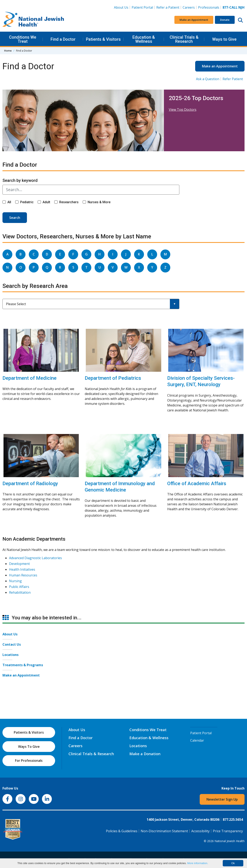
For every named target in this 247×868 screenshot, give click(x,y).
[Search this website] (240, 20)
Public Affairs (19, 587)
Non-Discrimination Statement (164, 831)
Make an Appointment (194, 20)
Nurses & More (99, 202)
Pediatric (27, 202)
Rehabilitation (20, 592)
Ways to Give (224, 39)
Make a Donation (145, 754)
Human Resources (23, 575)
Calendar (197, 740)
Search (15, 218)
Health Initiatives (22, 569)
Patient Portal (142, 7)
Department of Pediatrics (113, 378)
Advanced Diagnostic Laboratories (35, 558)
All (9, 202)
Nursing (15, 581)
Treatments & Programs (23, 665)
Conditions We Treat (23, 39)
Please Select (16, 304)
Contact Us (12, 644)
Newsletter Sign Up (222, 799)
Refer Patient (233, 79)
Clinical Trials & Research (184, 39)
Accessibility (200, 831)
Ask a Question (208, 79)
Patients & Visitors (103, 39)
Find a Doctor (63, 39)
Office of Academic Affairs (197, 484)
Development (19, 564)
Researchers (69, 202)
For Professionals (29, 761)
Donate (225, 20)
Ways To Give (29, 747)
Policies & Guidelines (122, 831)
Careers (190, 7)
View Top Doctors (183, 110)
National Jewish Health (230, 841)
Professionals (209, 7)
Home (8, 51)
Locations (10, 655)
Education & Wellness (144, 39)
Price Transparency (228, 831)
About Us (121, 7)
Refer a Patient (168, 7)
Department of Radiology (30, 484)
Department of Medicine (30, 378)
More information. (198, 863)
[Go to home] (33, 20)
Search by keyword (20, 180)
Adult (46, 202)
